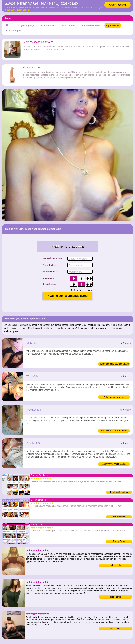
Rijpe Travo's (113, 25)
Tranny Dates (119, 541)
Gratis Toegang (118, 5)
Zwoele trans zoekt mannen (114, 431)
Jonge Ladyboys (26, 25)
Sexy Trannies (68, 25)
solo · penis (116, 565)
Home (9, 25)
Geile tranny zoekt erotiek (114, 464)
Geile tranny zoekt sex (114, 397)
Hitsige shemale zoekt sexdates (114, 364)
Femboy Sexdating (119, 492)
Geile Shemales (47, 25)
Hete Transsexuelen (91, 25)
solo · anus (115, 629)
